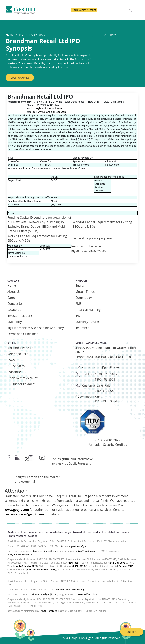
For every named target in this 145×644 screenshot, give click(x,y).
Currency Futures (87, 322)
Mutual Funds (85, 292)
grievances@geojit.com (87, 594)
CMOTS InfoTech (48, 611)
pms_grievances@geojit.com (22, 554)
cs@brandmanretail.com (48, 108)
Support (132, 632)
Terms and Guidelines (23, 334)
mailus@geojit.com (85, 551)
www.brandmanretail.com (52, 112)
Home (10, 35)
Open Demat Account (84, 10)
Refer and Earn (18, 354)
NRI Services (16, 366)
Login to (20, 78)
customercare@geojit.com (101, 367)
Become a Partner (20, 348)
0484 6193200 (105, 391)
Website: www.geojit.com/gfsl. (71, 546)
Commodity (84, 298)
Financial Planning (88, 310)
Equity (80, 286)
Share (109, 35)
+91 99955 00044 (107, 401)
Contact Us (15, 304)
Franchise (14, 372)
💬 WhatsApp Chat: (89, 397)
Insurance (82, 328)
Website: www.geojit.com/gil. (70, 589)
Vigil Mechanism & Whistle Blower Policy (36, 328)
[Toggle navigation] (136, 10)
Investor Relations (20, 316)
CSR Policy (15, 322)
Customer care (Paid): (97, 385)
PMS (78, 304)
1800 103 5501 (105, 379)
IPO (21, 35)
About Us (14, 292)
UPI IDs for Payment (21, 384)
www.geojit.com (17, 510)
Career (12, 298)
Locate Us (14, 310)
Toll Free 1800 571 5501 (99, 374)
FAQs (11, 360)
